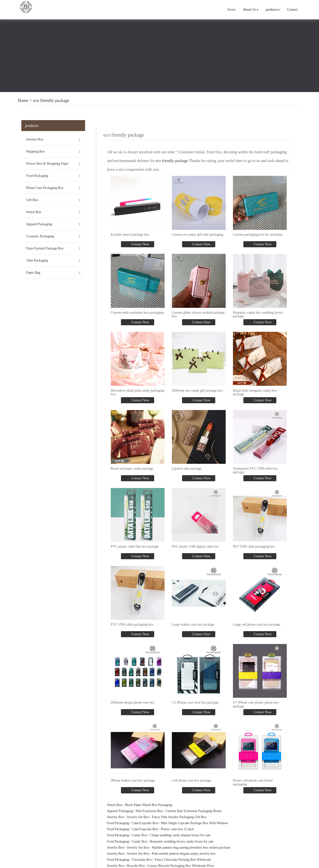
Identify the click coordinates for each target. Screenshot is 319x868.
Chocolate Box (142, 859)
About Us (251, 10)
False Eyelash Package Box (45, 248)
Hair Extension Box (149, 810)
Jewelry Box (35, 139)
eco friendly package (51, 101)
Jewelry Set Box (138, 817)
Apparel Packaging (39, 224)
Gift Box (32, 200)
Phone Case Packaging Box (45, 188)
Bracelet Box (136, 865)
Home (231, 10)
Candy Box (140, 835)
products (273, 10)
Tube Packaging (37, 260)
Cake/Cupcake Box (145, 823)
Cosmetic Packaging (40, 236)
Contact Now (140, 244)
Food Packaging (37, 176)
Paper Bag (33, 273)
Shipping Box (36, 151)
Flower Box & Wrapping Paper (47, 164)
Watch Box (34, 212)
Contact (292, 10)
